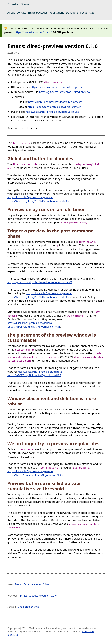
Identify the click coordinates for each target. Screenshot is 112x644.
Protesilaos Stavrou (19, 4)
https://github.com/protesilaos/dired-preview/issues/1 (40, 282)
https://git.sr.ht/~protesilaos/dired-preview (65, 92)
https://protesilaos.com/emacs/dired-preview (58, 87)
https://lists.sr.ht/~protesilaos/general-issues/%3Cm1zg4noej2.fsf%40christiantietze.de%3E (39, 199)
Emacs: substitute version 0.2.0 (38, 596)
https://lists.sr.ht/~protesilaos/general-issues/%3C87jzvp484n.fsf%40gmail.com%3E (35, 374)
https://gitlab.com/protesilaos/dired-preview (54, 107)
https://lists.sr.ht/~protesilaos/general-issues (52, 112)
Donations (72, 13)
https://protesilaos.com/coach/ (33, 32)
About (11, 13)
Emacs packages (38, 13)
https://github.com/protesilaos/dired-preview (55, 102)
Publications (57, 13)
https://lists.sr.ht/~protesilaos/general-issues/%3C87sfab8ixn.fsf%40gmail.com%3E (34, 325)
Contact (21, 13)
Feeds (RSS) (87, 13)
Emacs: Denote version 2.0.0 (32, 584)
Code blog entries (28, 607)
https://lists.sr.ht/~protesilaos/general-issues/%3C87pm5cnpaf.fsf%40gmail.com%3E (35, 473)
